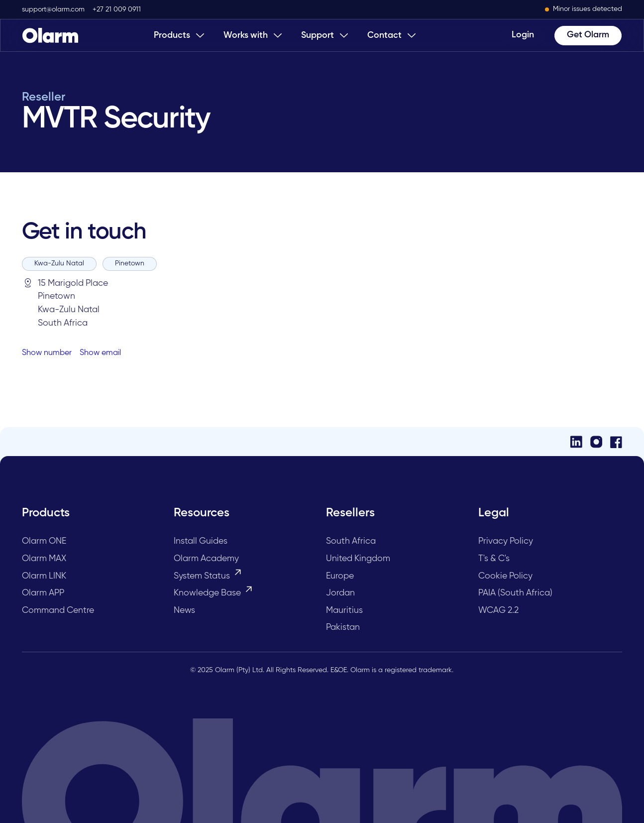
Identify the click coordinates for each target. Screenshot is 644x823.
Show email (100, 353)
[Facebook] (616, 442)
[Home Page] (50, 35)
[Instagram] (596, 442)
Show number (47, 353)
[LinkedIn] (576, 442)
